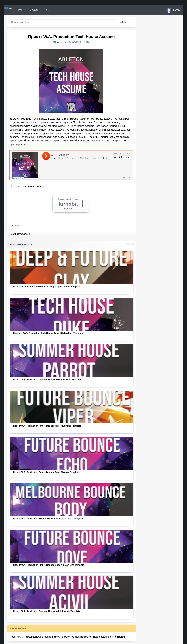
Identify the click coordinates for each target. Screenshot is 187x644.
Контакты (46, 10)
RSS (60, 10)
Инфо (32, 10)
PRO (15, 10)
